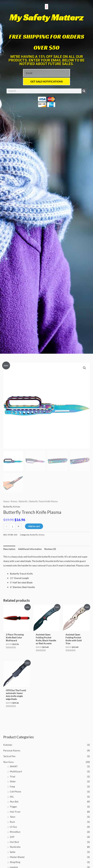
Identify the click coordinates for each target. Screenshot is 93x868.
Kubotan (8, 745)
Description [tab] (9, 549)
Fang (12, 786)
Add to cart (34, 526)
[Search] (84, 91)
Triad (12, 776)
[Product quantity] (12, 526)
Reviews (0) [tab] (50, 549)
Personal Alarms (12, 750)
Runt (12, 822)
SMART (14, 766)
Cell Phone (15, 792)
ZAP (12, 837)
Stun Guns (8, 762)
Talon (13, 817)
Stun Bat (14, 802)
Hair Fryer (15, 812)
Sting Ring (15, 862)
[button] (46, 7)
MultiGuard (16, 771)
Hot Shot (14, 842)
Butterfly (23, 501)
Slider (13, 781)
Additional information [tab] (30, 549)
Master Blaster (17, 857)
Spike (13, 852)
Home (6, 501)
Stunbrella (15, 847)
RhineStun (15, 832)
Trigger (13, 807)
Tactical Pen (9, 756)
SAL (12, 797)
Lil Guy (13, 827)
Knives (14, 501)
